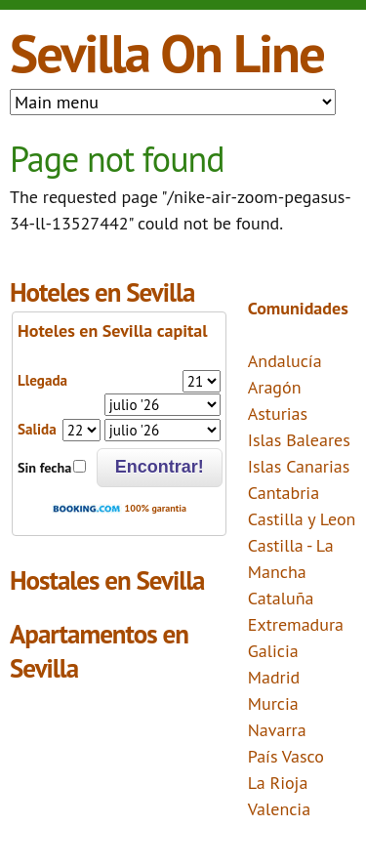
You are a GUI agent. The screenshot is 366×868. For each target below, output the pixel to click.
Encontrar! (160, 467)
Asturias (278, 413)
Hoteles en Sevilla (102, 292)
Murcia (273, 703)
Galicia (273, 651)
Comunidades (298, 308)
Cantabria (284, 493)
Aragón (275, 387)
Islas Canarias (299, 466)
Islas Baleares (299, 440)
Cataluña (281, 598)
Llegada (42, 380)
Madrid (274, 677)
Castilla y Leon (302, 519)
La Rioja (278, 783)
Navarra (277, 730)
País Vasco (286, 756)
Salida (37, 429)
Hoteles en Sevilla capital (113, 331)
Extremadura (296, 624)
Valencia (279, 809)
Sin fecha (44, 468)
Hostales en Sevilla (107, 580)
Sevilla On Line (167, 52)
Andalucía (285, 361)
